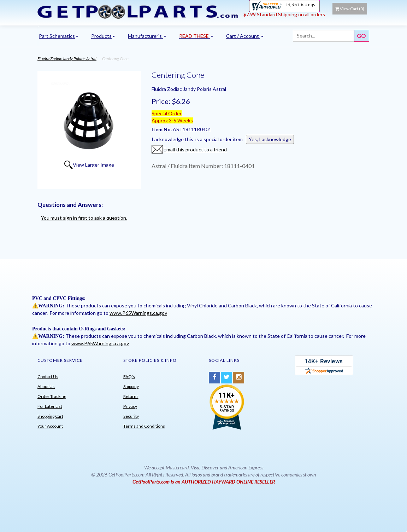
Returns (131, 396)
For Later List (50, 406)
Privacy (130, 406)
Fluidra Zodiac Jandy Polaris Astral (67, 59)
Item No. (162, 129)
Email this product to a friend (195, 149)
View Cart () (350, 9)
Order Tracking (52, 396)
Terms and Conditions (144, 426)
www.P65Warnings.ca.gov (138, 313)
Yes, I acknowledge (270, 139)
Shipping (131, 386)
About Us (46, 386)
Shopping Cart (50, 416)
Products (103, 36)
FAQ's (129, 377)
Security (131, 416)
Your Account (50, 426)
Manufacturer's (147, 36)
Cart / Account (245, 36)
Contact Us (48, 377)
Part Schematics (59, 36)
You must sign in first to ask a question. (84, 218)
